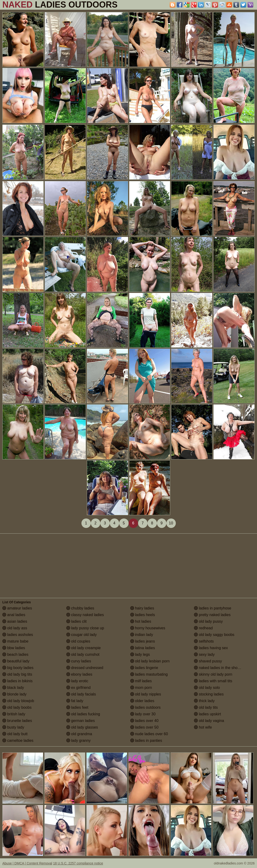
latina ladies (143, 648)
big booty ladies (18, 668)
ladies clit (76, 621)
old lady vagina (209, 721)
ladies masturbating (149, 674)
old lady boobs (17, 707)
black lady (13, 688)
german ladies (81, 721)
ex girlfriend (78, 688)
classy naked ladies (85, 615)
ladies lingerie (144, 668)
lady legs (140, 654)
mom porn (141, 688)
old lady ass (15, 628)
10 (171, 523)
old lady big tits (17, 674)
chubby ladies (80, 608)
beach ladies (15, 654)
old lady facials (81, 694)
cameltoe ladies (18, 741)
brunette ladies (17, 721)
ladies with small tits (213, 681)
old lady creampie (84, 648)
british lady (14, 714)
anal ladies (14, 615)
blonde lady (14, 694)
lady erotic (77, 681)
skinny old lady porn (213, 674)
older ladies (142, 701)
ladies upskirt (207, 714)
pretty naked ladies (212, 615)
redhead (203, 628)
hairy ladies (142, 608)
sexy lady (204, 654)
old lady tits (206, 707)
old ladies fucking (83, 714)
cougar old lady (82, 635)
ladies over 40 (144, 721)
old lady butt (15, 734)
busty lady (13, 727)
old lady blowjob (18, 701)
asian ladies (15, 621)
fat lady (75, 701)
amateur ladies (17, 608)
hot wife (203, 727)
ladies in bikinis (17, 681)
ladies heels (143, 615)
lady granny (78, 741)
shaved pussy (208, 661)
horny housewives (148, 628)
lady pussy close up (85, 628)
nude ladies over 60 (149, 734)
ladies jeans (143, 641)
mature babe (15, 641)
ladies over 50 (144, 727)
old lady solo (207, 688)
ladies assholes (18, 635)
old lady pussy (208, 621)
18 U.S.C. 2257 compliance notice (78, 863)
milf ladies (141, 681)
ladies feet (77, 707)
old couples (78, 641)
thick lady (204, 701)
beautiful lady (16, 661)
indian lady (142, 635)
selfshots (204, 641)
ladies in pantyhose (213, 608)
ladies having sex (211, 648)
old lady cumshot (83, 654)
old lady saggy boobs (214, 635)
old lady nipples (146, 694)
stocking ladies (209, 694)
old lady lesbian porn (150, 661)
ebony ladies (79, 674)
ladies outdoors (145, 707)
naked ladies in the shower (219, 668)
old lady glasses (82, 727)
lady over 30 (143, 714)
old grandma (79, 734)
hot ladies (141, 621)
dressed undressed (85, 668)
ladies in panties (146, 741)
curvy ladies (79, 661)
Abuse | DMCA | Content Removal (27, 863)
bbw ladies (14, 648)
